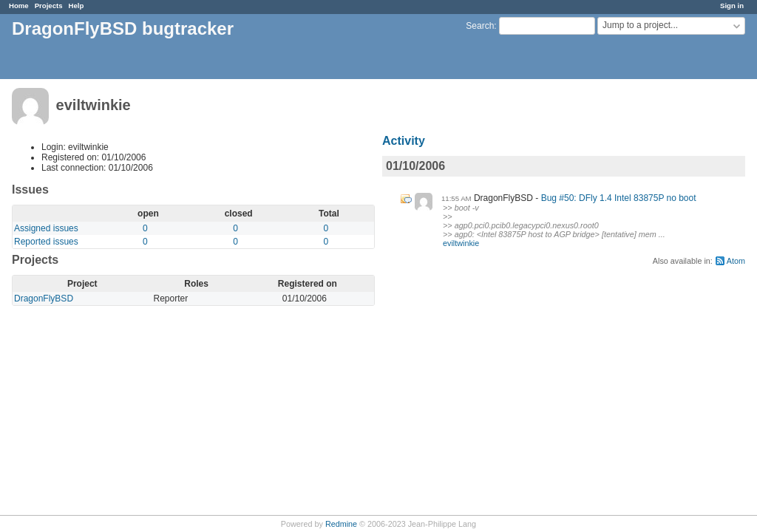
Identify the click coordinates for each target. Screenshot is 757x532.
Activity (404, 141)
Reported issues (46, 242)
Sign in (732, 6)
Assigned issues (46, 228)
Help (77, 6)
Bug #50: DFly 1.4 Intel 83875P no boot (619, 198)
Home (19, 6)
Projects (49, 6)
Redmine (341, 524)
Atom (736, 261)
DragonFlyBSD (44, 299)
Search (480, 26)
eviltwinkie (461, 243)
